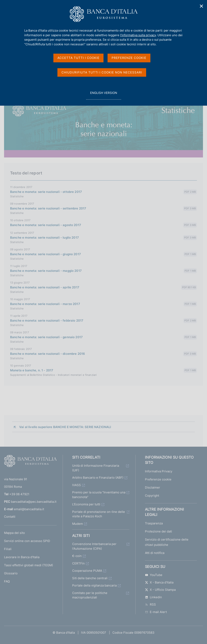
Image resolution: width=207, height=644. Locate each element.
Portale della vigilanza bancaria (94, 585)
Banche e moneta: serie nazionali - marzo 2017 (45, 304)
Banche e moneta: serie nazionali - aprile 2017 (45, 287)
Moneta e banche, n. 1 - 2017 (32, 370)
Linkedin (153, 597)
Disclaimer (153, 487)
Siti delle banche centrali (90, 578)
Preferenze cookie (158, 479)
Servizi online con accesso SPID (27, 541)
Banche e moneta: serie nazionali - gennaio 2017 (46, 337)
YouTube (154, 575)
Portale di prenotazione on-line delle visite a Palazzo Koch (99, 514)
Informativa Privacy (159, 471)
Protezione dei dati (158, 531)
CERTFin (78, 563)
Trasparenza (154, 523)
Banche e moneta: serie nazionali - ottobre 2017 (46, 192)
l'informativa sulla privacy (138, 35)
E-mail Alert (156, 612)
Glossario (11, 573)
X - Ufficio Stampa (160, 590)
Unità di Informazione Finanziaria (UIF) (96, 468)
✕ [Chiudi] (202, 6)
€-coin (77, 556)
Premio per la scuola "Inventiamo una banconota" (99, 495)
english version (103, 95)
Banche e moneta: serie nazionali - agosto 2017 (46, 225)
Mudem (78, 524)
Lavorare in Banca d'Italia (22, 557)
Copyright (152, 496)
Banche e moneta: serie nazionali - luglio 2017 (44, 238)
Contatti (10, 517)
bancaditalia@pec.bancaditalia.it (34, 502)
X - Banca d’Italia (159, 582)
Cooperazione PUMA (87, 571)
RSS (150, 604)
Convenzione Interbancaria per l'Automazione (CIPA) (94, 546)
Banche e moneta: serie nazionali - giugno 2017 (45, 254)
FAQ (7, 581)
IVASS (77, 485)
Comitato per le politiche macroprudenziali (90, 595)
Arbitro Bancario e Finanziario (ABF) (98, 478)
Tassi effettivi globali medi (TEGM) (29, 565)
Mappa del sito (14, 533)
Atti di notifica (155, 553)
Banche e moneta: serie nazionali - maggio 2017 (46, 271)
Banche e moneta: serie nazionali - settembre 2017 (48, 208)
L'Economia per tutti (86, 504)
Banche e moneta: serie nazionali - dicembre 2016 (48, 354)
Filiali (8, 549)
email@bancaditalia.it (29, 509)
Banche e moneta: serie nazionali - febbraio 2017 (47, 320)
